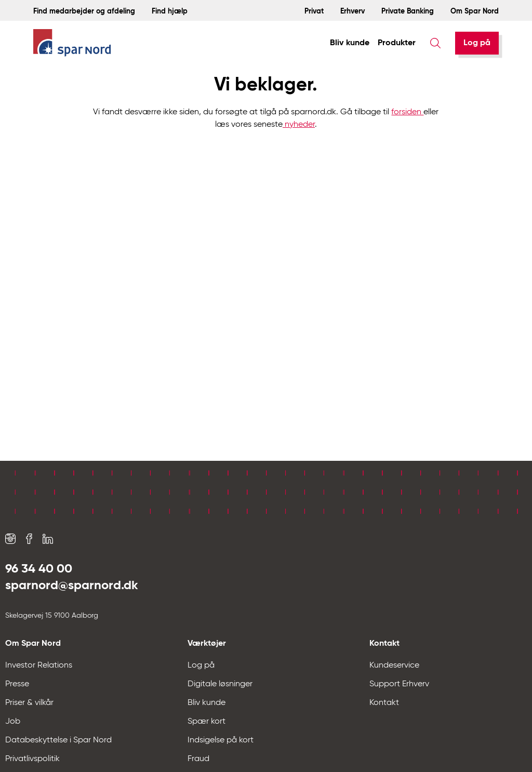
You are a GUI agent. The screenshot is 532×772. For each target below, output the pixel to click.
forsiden (407, 112)
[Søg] (435, 43)
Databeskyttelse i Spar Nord (58, 740)
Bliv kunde (350, 43)
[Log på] (477, 43)
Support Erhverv (399, 684)
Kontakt (384, 703)
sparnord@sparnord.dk (72, 585)
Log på (477, 43)
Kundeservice (394, 665)
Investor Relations (39, 665)
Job (13, 722)
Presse (17, 684)
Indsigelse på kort (221, 740)
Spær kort (207, 722)
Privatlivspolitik (32, 759)
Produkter (397, 43)
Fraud (198, 759)
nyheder (299, 125)
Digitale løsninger (220, 684)
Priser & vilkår (29, 703)
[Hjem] (72, 43)
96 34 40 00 (39, 569)
